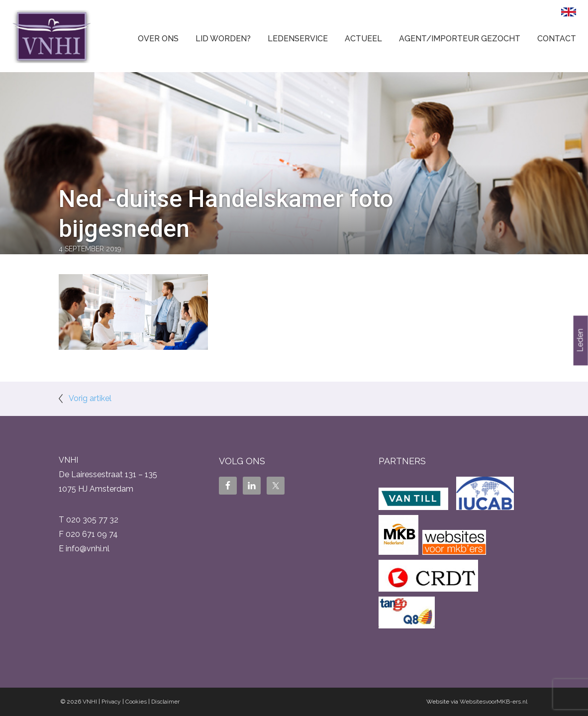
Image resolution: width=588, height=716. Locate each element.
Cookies (136, 702)
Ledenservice (298, 39)
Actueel (363, 39)
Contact (557, 39)
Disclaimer (165, 702)
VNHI (90, 702)
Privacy (111, 702)
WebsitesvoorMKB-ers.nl (493, 702)
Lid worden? (223, 39)
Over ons (158, 39)
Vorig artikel (90, 398)
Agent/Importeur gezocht (460, 39)
